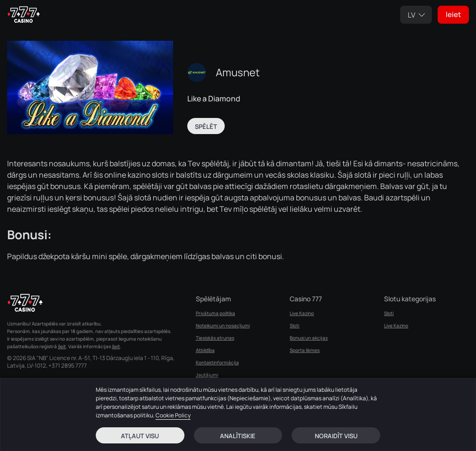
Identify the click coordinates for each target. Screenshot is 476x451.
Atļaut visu (140, 436)
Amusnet (238, 72)
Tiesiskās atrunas (215, 338)
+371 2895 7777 (68, 366)
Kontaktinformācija (217, 362)
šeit (62, 346)
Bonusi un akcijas (309, 338)
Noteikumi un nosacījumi (223, 325)
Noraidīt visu (336, 436)
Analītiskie (238, 436)
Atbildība (205, 350)
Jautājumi (207, 375)
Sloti (294, 325)
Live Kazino (302, 313)
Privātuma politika (215, 313)
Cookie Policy (173, 415)
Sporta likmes (305, 350)
